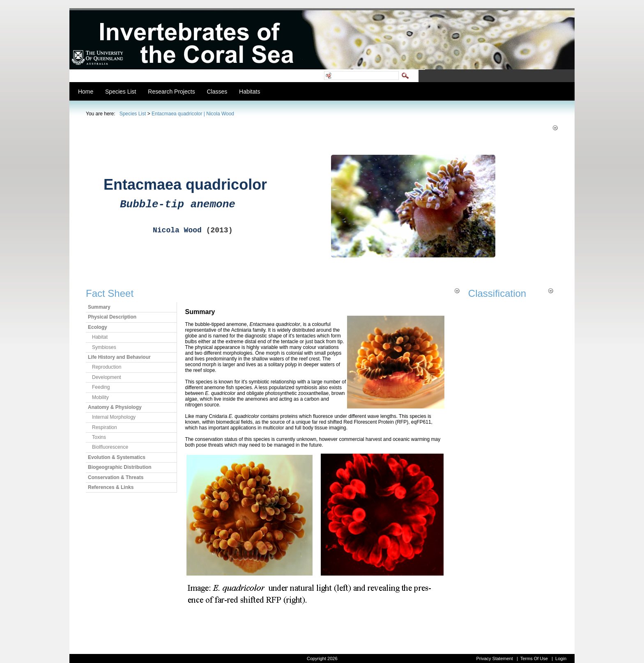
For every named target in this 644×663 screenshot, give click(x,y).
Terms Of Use (534, 658)
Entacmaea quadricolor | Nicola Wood (193, 114)
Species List (133, 114)
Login (561, 658)
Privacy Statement (494, 658)
